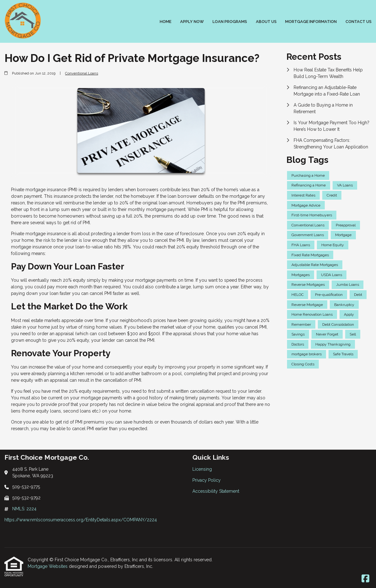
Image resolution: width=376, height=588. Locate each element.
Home (166, 22)
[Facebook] (365, 579)
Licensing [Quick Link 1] (202, 469)
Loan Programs (230, 22)
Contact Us (359, 22)
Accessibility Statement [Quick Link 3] (216, 491)
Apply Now (192, 22)
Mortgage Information (311, 22)
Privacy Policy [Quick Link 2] (207, 480)
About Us (266, 22)
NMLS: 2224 (24, 509)
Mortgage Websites (48, 566)
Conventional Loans (82, 73)
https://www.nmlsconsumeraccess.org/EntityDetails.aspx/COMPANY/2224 (81, 520)
